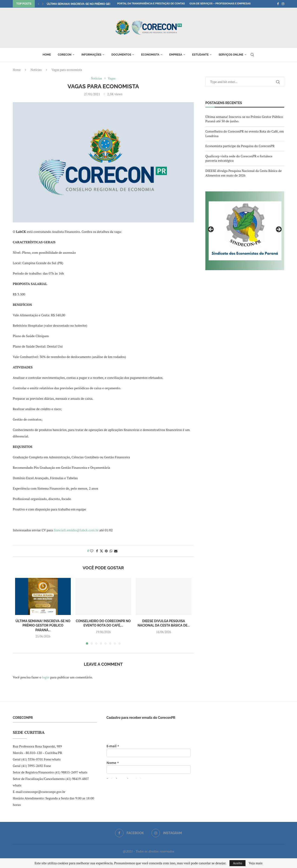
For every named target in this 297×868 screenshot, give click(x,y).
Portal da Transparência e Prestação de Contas (151, 4)
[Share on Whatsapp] (111, 551)
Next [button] (278, 230)
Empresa (176, 55)
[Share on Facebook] (97, 551)
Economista (150, 55)
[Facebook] (278, 4)
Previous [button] (211, 230)
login (46, 677)
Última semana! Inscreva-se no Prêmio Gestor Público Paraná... (95, 4)
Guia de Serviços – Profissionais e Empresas (220, 4)
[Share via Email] (116, 551)
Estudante (200, 55)
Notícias (36, 70)
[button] (39, 4)
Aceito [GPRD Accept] (238, 863)
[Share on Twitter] (101, 551)
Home (47, 55)
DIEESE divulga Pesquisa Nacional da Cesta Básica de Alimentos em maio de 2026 (244, 173)
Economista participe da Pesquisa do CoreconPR (240, 146)
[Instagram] (283, 4)
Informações (91, 55)
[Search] (252, 55)
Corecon (65, 55)
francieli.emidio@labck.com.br (76, 530)
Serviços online (231, 55)
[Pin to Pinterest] (106, 551)
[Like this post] (92, 551)
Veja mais (256, 863)
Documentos (121, 55)
